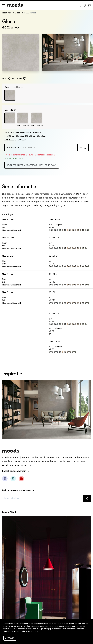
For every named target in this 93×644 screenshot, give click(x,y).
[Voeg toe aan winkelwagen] (83, 147)
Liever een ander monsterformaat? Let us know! (32, 165)
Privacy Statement (30, 631)
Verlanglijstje (19, 79)
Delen (6, 78)
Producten (7, 13)
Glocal (18, 13)
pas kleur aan (17, 87)
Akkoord (10, 638)
